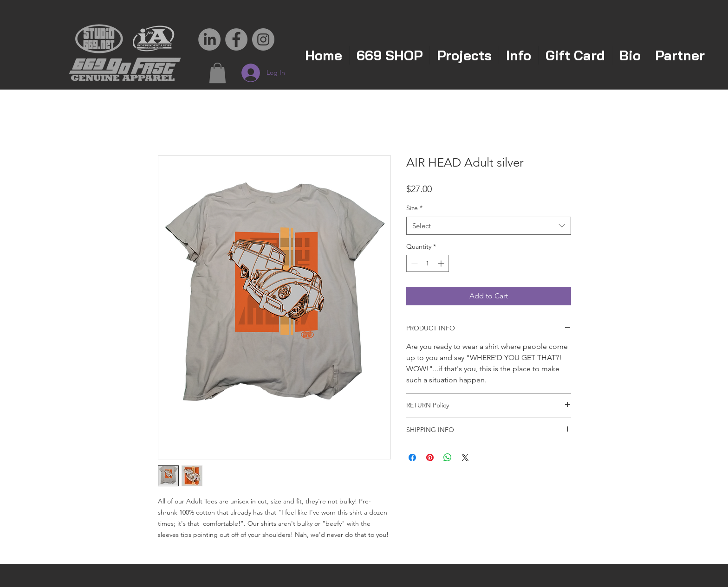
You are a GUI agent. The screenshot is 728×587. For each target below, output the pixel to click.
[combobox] (489, 226)
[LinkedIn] (209, 39)
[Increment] (442, 263)
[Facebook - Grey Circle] (236, 39)
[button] (218, 73)
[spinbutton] (428, 263)
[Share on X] (465, 458)
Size (414, 208)
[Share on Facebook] (412, 458)
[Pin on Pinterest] (430, 458)
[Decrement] (413, 263)
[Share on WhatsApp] (448, 458)
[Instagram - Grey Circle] (263, 39)
